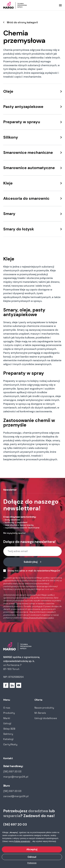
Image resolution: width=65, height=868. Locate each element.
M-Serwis (40, 713)
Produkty (9, 713)
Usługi (7, 723)
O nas (7, 708)
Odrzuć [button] (32, 857)
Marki (7, 718)
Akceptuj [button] (32, 849)
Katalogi (8, 739)
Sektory (8, 734)
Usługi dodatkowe (46, 718)
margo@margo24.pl (16, 777)
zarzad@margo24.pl (16, 796)
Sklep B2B (9, 729)
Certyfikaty (10, 744)
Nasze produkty (44, 708)
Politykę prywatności (22, 841)
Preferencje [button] (32, 863)
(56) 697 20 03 (12, 771)
